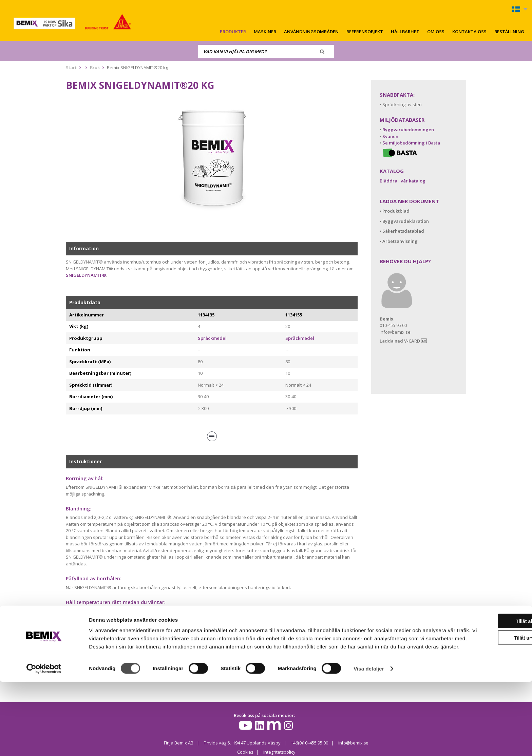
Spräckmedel (212, 338)
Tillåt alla (475, 687)
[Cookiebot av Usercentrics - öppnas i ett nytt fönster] (44, 743)
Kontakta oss (469, 32)
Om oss (436, 32)
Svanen (390, 136)
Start (71, 67)
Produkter (233, 32)
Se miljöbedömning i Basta (411, 143)
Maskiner (265, 32)
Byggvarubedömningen (408, 130)
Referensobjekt (365, 32)
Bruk (95, 67)
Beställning (509, 32)
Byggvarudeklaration (406, 221)
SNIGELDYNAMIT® (86, 275)
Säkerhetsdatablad (403, 231)
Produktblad (396, 211)
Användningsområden (311, 32)
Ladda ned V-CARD (403, 341)
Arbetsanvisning (400, 241)
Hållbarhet (405, 32)
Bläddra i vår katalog (403, 181)
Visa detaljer (369, 743)
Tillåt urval (475, 704)
